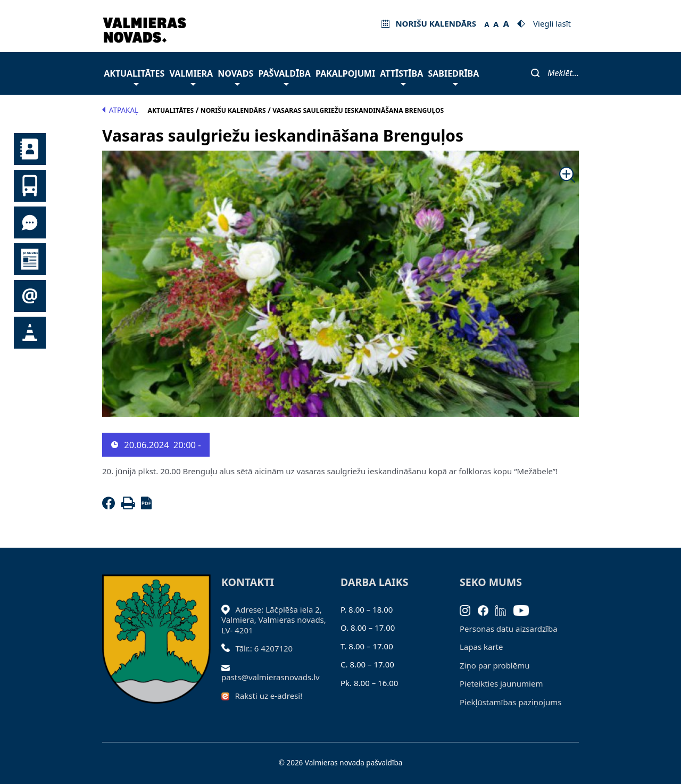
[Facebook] (111, 506)
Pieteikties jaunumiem (30, 296)
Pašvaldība (284, 76)
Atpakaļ (120, 110)
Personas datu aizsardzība (509, 629)
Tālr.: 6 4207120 (264, 648)
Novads (235, 76)
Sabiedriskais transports (30, 186)
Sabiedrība (453, 76)
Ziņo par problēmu (495, 665)
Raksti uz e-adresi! (269, 696)
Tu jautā (30, 222)
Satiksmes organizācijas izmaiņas (30, 333)
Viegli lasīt (552, 23)
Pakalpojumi (345, 73)
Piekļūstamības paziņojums (510, 702)
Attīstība (401, 76)
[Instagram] (469, 609)
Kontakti (30, 149)
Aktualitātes (134, 76)
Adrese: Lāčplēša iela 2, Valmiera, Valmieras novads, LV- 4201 (274, 620)
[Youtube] (525, 609)
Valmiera (192, 76)
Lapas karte (481, 647)
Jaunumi (30, 259)
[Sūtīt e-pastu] (229, 667)
